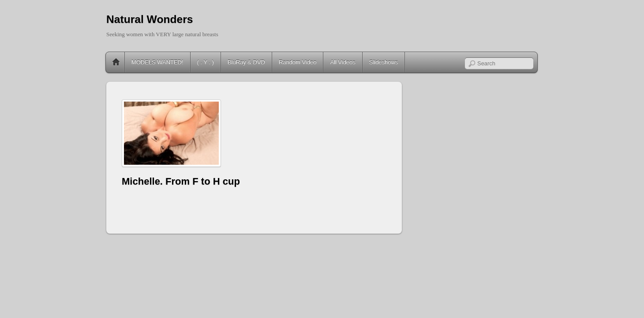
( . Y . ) (206, 62)
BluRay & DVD (246, 62)
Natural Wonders (150, 19)
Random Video (298, 62)
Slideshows (384, 62)
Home (116, 62)
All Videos (343, 62)
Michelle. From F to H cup (181, 181)
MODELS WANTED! (157, 62)
